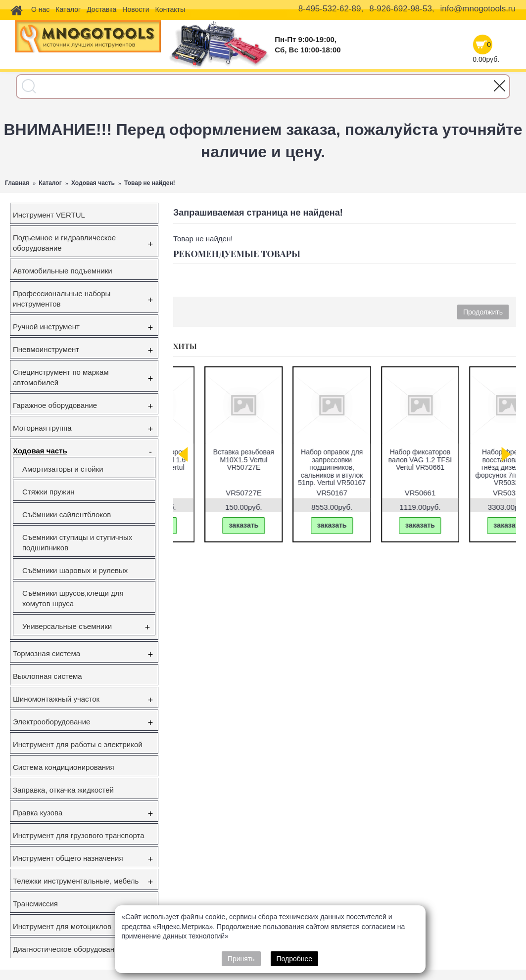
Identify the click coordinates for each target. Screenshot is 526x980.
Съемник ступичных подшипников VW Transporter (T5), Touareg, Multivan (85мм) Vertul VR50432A (300, 471)
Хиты (185, 346)
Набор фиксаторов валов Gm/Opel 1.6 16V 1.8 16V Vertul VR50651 (477, 463)
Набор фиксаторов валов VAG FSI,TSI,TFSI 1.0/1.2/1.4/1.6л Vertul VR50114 (212, 467)
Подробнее (295, 959)
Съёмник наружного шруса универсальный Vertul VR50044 (389, 463)
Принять (241, 959)
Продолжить (483, 312)
